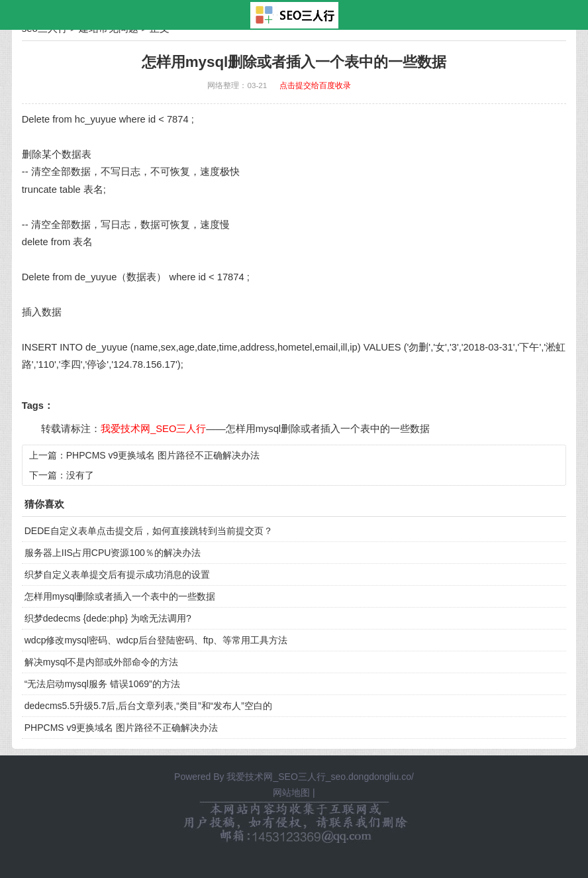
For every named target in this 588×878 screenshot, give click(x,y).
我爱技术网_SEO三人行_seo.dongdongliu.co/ (320, 777)
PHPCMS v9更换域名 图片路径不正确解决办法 (163, 455)
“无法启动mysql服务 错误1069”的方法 (102, 684)
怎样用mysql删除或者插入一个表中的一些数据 (328, 429)
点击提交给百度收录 (315, 85)
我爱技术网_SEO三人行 (153, 429)
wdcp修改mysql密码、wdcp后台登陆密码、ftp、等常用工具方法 (156, 640)
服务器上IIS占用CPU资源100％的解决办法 (113, 553)
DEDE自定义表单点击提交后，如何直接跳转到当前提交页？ (149, 531)
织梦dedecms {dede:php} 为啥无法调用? (108, 618)
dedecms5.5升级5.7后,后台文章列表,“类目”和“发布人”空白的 (148, 706)
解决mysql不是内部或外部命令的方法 (102, 662)
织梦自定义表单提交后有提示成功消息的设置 (117, 575)
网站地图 (291, 793)
